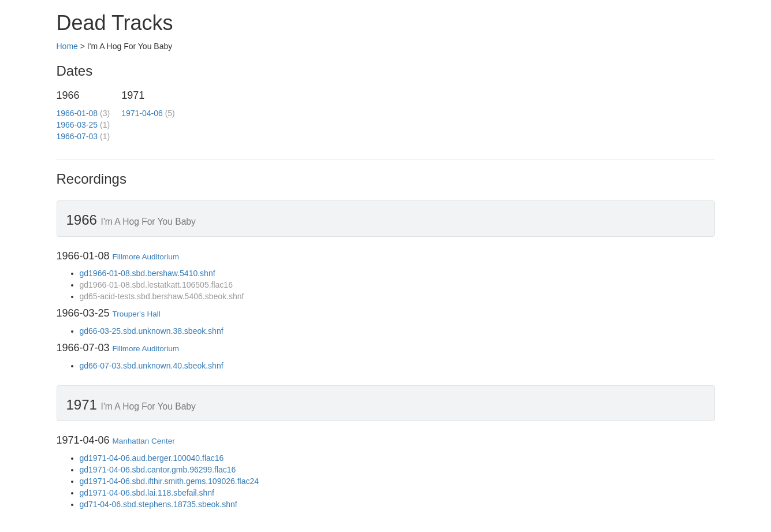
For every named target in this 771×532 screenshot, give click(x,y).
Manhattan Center (144, 441)
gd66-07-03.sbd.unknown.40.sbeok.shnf (152, 366)
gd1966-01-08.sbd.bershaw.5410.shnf (148, 273)
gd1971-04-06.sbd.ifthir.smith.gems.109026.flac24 (170, 481)
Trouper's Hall (137, 314)
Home (67, 46)
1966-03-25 (77, 125)
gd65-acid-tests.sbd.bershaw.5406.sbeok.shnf (162, 296)
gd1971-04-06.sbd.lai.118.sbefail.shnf (147, 493)
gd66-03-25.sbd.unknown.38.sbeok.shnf (152, 331)
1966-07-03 (77, 136)
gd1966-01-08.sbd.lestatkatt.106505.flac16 (156, 285)
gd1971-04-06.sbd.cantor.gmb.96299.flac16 (158, 470)
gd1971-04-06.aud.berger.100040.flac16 (152, 458)
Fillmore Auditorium (146, 257)
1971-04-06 (142, 113)
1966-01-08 (77, 113)
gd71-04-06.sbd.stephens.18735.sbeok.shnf (159, 504)
